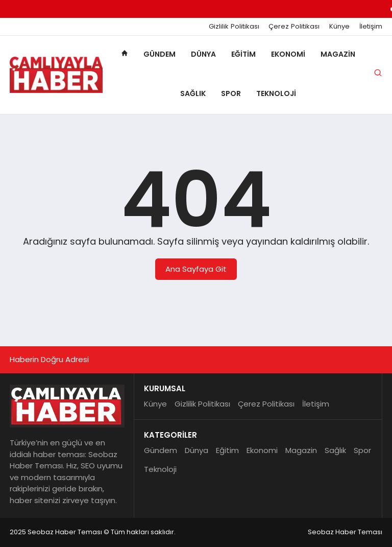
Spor (231, 93)
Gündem (160, 54)
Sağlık (193, 93)
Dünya (203, 54)
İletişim (371, 27)
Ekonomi (288, 54)
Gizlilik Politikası (234, 27)
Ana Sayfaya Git (196, 269)
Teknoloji (276, 93)
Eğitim (243, 54)
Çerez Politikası (294, 27)
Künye (339, 27)
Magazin (338, 54)
